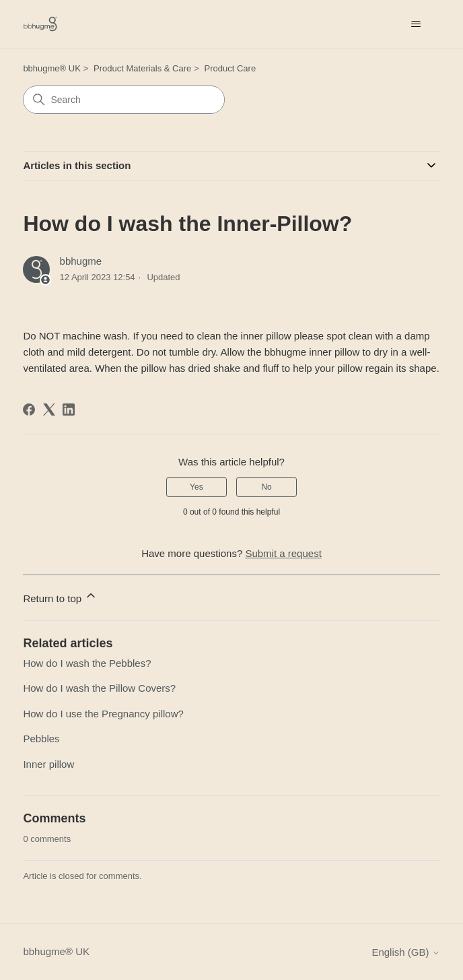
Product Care (230, 68)
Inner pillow (48, 764)
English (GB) (405, 952)
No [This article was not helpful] (266, 487)
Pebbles (41, 739)
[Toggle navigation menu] (416, 24)
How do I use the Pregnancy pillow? (103, 714)
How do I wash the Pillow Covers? (99, 688)
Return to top (60, 596)
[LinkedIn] (69, 410)
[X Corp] (49, 410)
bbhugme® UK (51, 68)
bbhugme (81, 261)
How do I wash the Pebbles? (87, 663)
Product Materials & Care (142, 68)
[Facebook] (29, 410)
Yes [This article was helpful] (197, 487)
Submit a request (283, 553)
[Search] (124, 100)
